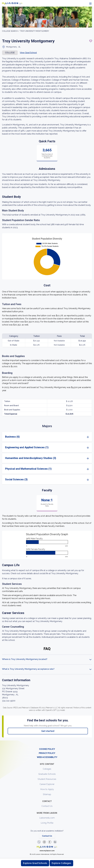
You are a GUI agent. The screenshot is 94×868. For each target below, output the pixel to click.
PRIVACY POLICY (47, 753)
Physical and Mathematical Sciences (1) (28, 469)
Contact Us (47, 806)
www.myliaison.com (47, 851)
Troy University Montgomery (34, 31)
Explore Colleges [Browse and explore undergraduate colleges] (61, 863)
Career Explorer (47, 784)
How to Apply (47, 789)
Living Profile (47, 823)
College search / (11, 31)
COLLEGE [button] (10, 53)
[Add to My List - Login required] (91, 41)
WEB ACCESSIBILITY (47, 757)
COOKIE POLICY (47, 749)
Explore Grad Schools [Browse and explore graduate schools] (35, 863)
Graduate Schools (47, 774)
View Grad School (28, 53)
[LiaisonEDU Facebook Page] (50, 842)
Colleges (47, 769)
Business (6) (12, 437)
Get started (48, 731)
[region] (47, 374)
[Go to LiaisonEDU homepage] (12, 3)
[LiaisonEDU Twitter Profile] (39, 842)
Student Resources (47, 779)
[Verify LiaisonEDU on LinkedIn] (55, 842)
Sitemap (47, 794)
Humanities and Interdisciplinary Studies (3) (31, 458)
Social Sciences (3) (16, 479)
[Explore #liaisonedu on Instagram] (44, 842)
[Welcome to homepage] (47, 847)
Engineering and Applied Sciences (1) (27, 447)
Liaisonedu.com (47, 818)
